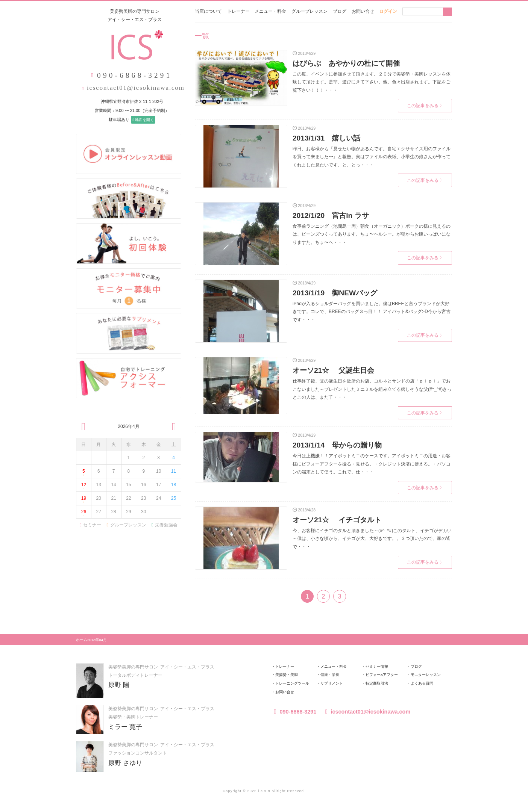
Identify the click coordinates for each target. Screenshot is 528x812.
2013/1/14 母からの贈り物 (337, 445)
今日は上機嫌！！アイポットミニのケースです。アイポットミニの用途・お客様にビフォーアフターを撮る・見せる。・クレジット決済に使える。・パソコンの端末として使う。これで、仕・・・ (372, 464)
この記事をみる (424, 106)
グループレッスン (310, 11)
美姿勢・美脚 (287, 675)
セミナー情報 (377, 666)
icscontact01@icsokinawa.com (132, 88)
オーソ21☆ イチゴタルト (337, 520)
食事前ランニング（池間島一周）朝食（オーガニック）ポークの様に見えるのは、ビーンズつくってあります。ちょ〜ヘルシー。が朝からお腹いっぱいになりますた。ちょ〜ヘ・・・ (372, 234)
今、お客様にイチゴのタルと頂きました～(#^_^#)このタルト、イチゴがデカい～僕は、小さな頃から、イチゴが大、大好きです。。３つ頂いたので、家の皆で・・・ (372, 539)
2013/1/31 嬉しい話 (326, 138)
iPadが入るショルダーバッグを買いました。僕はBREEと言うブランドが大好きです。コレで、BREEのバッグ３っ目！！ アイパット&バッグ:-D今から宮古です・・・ (372, 312)
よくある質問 (422, 683)
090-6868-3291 (294, 712)
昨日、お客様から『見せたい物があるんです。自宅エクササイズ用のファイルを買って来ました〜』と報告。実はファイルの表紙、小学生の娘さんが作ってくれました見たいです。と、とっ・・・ (372, 157)
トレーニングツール (292, 683)
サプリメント (332, 683)
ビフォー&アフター (382, 675)
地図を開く (140, 120)
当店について (208, 11)
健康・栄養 (330, 675)
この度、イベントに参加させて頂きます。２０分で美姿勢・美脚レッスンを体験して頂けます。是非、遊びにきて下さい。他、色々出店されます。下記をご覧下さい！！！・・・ (372, 82)
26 (83, 513)
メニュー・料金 (270, 11)
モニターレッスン (426, 675)
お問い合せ (363, 11)
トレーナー (238, 11)
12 (83, 487)
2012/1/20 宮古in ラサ (331, 215)
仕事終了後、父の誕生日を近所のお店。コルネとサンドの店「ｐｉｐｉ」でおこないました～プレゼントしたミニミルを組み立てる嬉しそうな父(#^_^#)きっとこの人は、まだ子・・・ (372, 389)
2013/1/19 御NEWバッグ (335, 293)
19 (83, 500)
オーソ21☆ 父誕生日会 (333, 370)
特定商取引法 (377, 683)
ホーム (82, 639)
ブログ (340, 11)
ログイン (388, 11)
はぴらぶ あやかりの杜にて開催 (346, 63)
